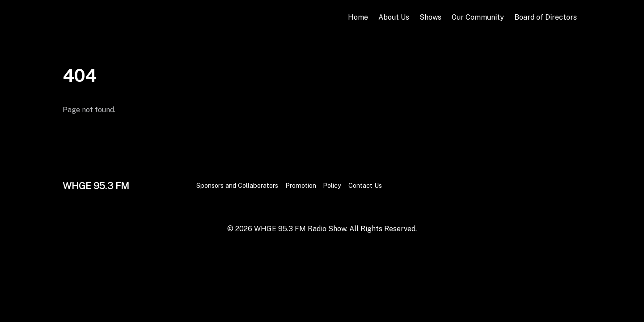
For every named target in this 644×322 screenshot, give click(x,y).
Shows (430, 17)
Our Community (478, 17)
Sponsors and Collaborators (237, 185)
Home (358, 17)
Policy (332, 185)
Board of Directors (546, 17)
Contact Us (365, 185)
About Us (394, 17)
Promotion (301, 185)
